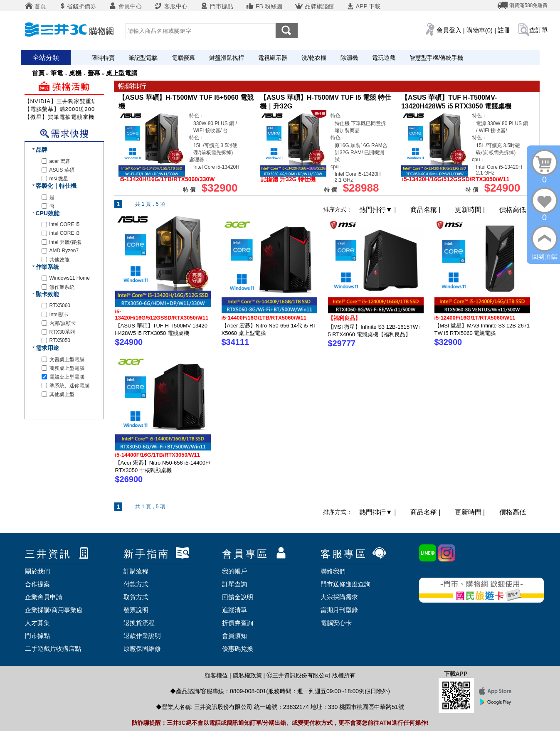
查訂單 (539, 30)
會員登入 (449, 30)
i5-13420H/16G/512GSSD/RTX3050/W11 (162, 315)
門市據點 (217, 6)
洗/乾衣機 (314, 58)
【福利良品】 (344, 318)
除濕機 (349, 58)
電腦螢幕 (183, 58)
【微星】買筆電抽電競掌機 (59, 117)
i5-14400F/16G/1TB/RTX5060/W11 (264, 318)
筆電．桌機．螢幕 (75, 73)
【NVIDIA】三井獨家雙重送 (61, 101)
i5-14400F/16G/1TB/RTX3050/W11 (158, 455)
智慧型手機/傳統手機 (437, 58)
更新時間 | (471, 210)
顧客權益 (216, 675)
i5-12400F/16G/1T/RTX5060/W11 (475, 318)
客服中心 (171, 6)
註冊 (504, 30)
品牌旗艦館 (314, 6)
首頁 (36, 6)
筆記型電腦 (143, 58)
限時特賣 (103, 58)
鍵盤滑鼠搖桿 (227, 58)
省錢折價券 (77, 6)
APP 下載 (364, 6)
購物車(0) (480, 30)
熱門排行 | (379, 210)
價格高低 (513, 210)
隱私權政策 (247, 675)
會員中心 (125, 6)
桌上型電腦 (122, 73)
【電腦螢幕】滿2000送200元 (63, 109)
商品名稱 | (426, 210)
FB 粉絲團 (264, 6)
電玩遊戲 (384, 58)
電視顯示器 (273, 58)
